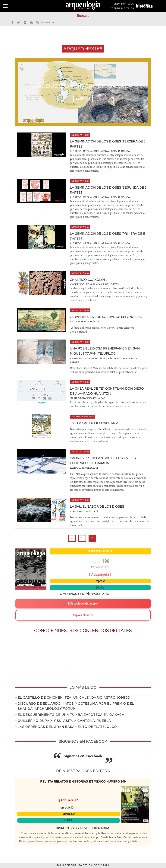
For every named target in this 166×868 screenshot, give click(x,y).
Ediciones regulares (83, 417)
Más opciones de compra (83, 604)
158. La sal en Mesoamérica (94, 423)
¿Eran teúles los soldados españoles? (106, 317)
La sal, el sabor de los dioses (97, 507)
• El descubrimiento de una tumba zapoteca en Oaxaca (70, 715)
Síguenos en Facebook (83, 756)
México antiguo (80, 135)
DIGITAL (69, 820)
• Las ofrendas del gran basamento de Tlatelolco (66, 727)
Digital (100, 587)
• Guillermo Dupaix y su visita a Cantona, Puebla (63, 721)
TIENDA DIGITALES (123, 9)
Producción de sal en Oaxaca (83, 86)
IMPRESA (69, 814)
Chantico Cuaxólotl (89, 280)
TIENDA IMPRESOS (123, 5)
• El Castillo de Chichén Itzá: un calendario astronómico (73, 698)
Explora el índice (83, 615)
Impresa (100, 581)
